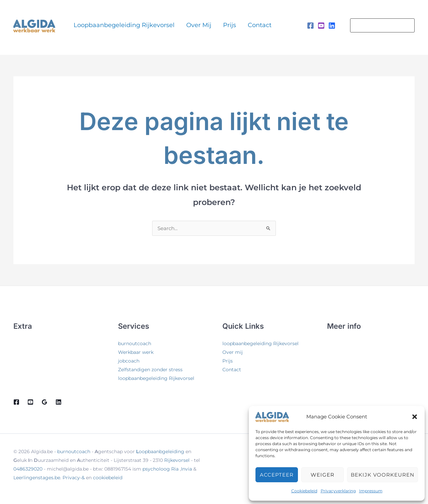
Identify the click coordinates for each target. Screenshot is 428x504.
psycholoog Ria (160, 469)
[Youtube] (30, 402)
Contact (233, 25)
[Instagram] (321, 26)
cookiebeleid (108, 478)
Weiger (323, 475)
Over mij (188, 25)
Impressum (371, 491)
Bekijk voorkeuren (383, 475)
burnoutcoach (135, 343)
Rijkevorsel (177, 460)
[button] (415, 417)
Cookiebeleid (304, 491)
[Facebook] (310, 26)
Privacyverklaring (338, 491)
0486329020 (28, 469)
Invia (186, 469)
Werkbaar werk (136, 352)
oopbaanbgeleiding (160, 451)
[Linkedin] (332, 26)
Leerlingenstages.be (37, 478)
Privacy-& (74, 478)
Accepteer (277, 475)
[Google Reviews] (44, 402)
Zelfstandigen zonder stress (150, 370)
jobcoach (129, 361)
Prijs (211, 25)
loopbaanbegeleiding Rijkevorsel (121, 25)
